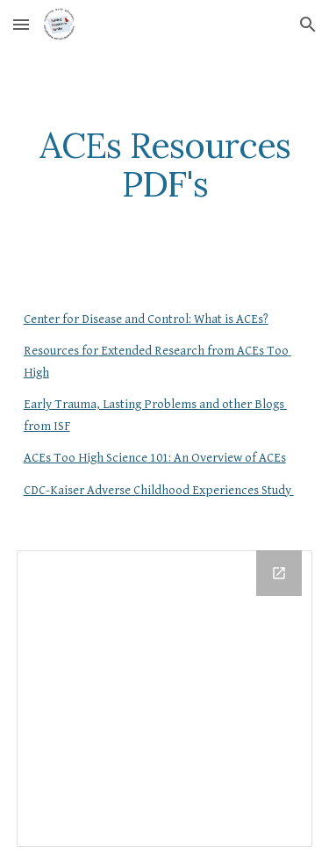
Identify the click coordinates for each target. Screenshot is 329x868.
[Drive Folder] (165, 699)
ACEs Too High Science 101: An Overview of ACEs (155, 458)
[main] (165, 165)
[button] (21, 24)
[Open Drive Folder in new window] (279, 573)
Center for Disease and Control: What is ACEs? (146, 319)
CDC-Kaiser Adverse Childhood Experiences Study (159, 490)
